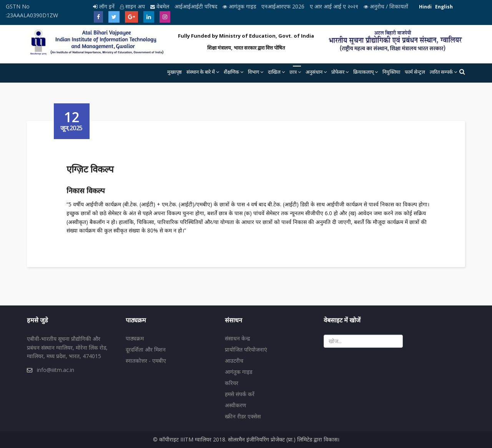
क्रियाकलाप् (363, 72)
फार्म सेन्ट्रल (415, 72)
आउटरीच (234, 361)
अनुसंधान (314, 72)
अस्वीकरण (235, 405)
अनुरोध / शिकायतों (386, 6)
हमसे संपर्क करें (240, 394)
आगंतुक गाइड (240, 6)
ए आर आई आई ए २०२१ (335, 6)
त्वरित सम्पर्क (441, 72)
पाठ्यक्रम (135, 338)
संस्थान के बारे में (201, 72)
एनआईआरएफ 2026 (284, 6)
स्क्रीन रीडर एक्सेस (243, 416)
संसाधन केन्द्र (237, 338)
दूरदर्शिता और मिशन (146, 349)
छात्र (293, 72)
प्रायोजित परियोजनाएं (246, 349)
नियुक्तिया (391, 72)
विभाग (253, 72)
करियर (232, 383)
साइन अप (133, 6)
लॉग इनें (105, 6)
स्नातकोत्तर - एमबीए (146, 361)
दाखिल (274, 72)
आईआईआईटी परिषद (197, 6)
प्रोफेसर (338, 72)
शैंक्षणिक (231, 72)
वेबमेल (160, 6)
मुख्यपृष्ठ (175, 72)
